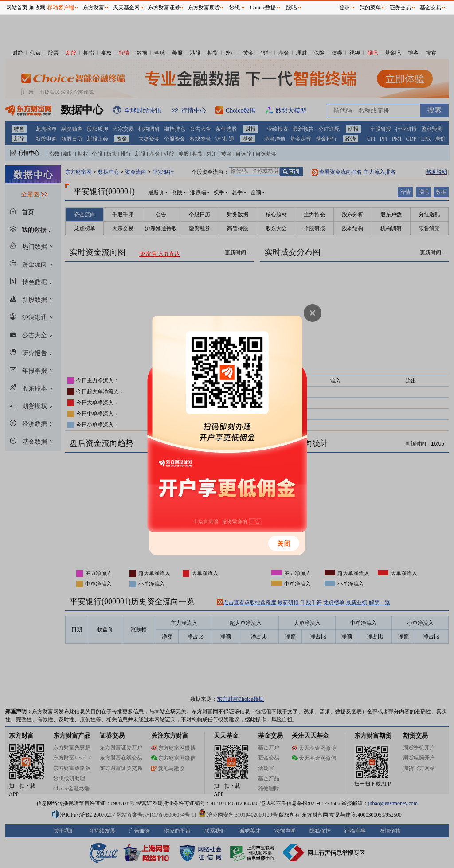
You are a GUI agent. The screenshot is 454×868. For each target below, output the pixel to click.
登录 (344, 8)
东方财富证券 (164, 8)
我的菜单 (370, 8)
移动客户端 (61, 8)
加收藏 (37, 8)
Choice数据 (263, 8)
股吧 (291, 8)
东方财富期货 (204, 8)
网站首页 (17, 8)
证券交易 (400, 8)
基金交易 (431, 8)
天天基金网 (126, 8)
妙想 (235, 8)
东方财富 (94, 8)
